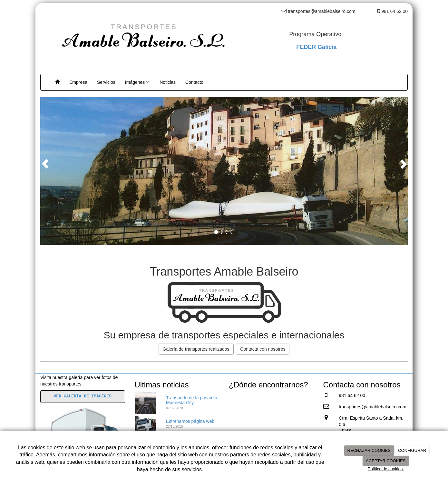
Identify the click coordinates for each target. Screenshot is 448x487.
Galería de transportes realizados (196, 349)
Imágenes (137, 82)
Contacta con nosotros (263, 349)
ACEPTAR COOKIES (386, 461)
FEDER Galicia (316, 47)
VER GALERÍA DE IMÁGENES (83, 396)
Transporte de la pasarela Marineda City (192, 400)
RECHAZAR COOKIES (369, 450)
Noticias (168, 82)
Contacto (194, 82)
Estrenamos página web (190, 421)
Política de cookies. (386, 469)
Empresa (78, 82)
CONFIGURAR (412, 450)
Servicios (106, 82)
